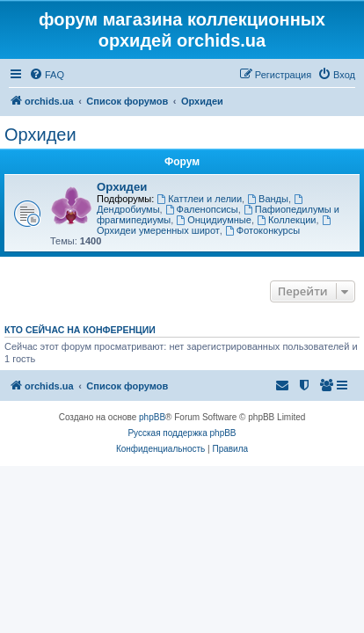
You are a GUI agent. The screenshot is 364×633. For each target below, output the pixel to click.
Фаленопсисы (202, 209)
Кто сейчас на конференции (80, 330)
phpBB (152, 417)
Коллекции (286, 220)
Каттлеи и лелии (199, 199)
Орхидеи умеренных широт (215, 226)
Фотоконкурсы (262, 230)
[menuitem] (47, 75)
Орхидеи (40, 135)
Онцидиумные (214, 220)
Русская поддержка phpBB (182, 433)
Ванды (268, 199)
